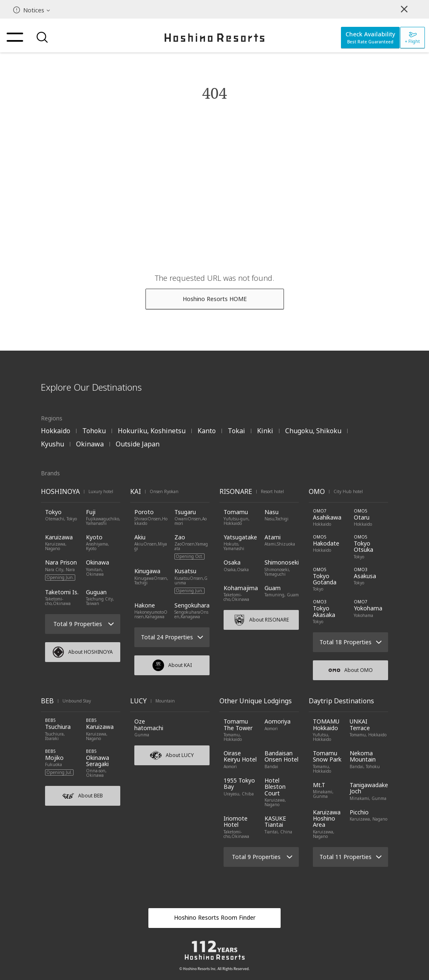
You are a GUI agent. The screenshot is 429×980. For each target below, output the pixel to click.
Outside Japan (138, 444)
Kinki (265, 431)
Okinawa (90, 444)
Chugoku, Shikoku (313, 431)
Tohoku (94, 431)
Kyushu (52, 444)
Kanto (207, 431)
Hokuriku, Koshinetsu (152, 431)
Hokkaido (56, 431)
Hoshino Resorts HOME (215, 299)
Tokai (236, 431)
